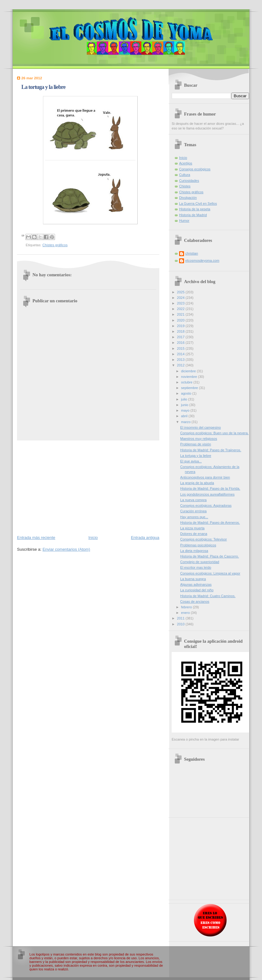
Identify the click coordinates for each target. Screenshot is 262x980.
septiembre (190, 388)
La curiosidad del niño (197, 590)
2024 (181, 298)
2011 (181, 618)
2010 (181, 624)
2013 (181, 360)
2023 (181, 303)
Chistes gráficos (55, 245)
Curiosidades (189, 181)
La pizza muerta (193, 528)
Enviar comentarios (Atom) (66, 549)
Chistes (185, 186)
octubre (187, 382)
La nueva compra (193, 500)
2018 (181, 331)
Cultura (185, 175)
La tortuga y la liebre (196, 456)
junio (185, 405)
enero (186, 613)
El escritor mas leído (196, 567)
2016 (181, 343)
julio (185, 399)
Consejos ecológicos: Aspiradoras (206, 505)
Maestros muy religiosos (199, 439)
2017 (181, 337)
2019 (181, 326)
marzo (186, 422)
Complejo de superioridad (200, 562)
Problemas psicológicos (198, 545)
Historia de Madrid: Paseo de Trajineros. (211, 450)
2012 (181, 365)
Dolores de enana (194, 534)
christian (192, 253)
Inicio (93, 538)
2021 (181, 314)
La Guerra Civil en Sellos (198, 203)
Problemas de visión (196, 444)
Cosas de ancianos (195, 602)
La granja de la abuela (197, 483)
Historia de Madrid (193, 215)
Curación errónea (193, 511)
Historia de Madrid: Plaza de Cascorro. (210, 556)
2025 (181, 292)
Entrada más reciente (36, 538)
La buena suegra (193, 579)
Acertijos (186, 163)
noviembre (189, 377)
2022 (181, 309)
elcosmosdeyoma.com (202, 260)
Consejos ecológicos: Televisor (204, 539)
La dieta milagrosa (194, 551)
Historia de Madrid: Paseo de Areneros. (210, 523)
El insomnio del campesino (201, 427)
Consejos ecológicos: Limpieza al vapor (210, 573)
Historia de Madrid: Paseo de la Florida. (210, 488)
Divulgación (188, 198)
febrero (187, 607)
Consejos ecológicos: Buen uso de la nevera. (215, 433)
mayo (186, 410)
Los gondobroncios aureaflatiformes (208, 494)
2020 (181, 320)
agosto (187, 393)
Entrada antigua (145, 538)
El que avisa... (191, 461)
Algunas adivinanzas (196, 584)
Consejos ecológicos (195, 169)
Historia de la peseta (195, 209)
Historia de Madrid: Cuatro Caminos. (208, 596)
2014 (181, 354)
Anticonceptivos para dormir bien (205, 477)
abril (185, 416)
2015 (181, 348)
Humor (184, 221)
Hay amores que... (194, 517)
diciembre (189, 371)
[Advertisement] (88, 487)
